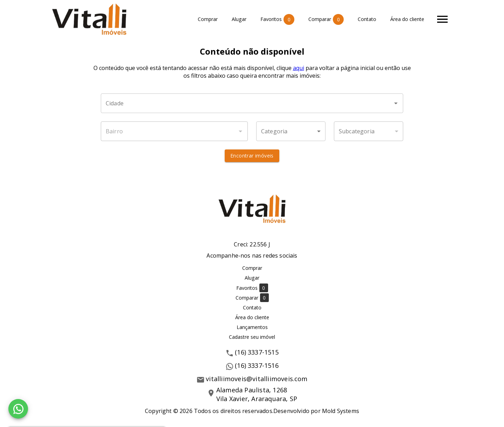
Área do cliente (407, 19)
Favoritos (277, 19)
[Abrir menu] (442, 19)
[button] (291, 131)
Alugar (239, 19)
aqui (299, 68)
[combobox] (252, 103)
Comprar (208, 19)
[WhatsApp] (18, 409)
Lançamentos (252, 327)
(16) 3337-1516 (257, 365)
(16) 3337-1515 (257, 352)
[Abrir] (396, 103)
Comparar (326, 19)
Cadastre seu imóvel (252, 337)
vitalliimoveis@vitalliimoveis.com (257, 379)
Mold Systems (341, 411)
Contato (367, 19)
